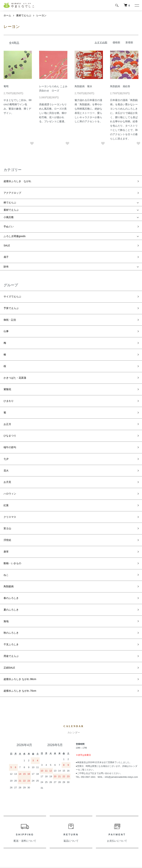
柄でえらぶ (10, 195)
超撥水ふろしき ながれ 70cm (20, 549)
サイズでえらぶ (12, 277)
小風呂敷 (9, 210)
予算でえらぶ (11, 285)
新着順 (129, 42)
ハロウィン (10, 413)
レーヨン (41, 15)
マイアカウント (57, 807)
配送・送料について (25, 698)
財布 (6, 249)
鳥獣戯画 (9, 477)
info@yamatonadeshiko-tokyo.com (121, 634)
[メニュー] (137, 5)
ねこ (6, 469)
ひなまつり (10, 373)
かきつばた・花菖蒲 (15, 333)
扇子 (6, 241)
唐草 (6, 453)
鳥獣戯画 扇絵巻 (120, 86)
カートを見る (56, 813)
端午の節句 (10, 381)
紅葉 (6, 421)
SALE (7, 233)
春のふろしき (11, 485)
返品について (71, 698)
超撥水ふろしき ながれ (17, 179)
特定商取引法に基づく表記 (19, 831)
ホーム (7, 15)
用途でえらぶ (11, 525)
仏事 (6, 301)
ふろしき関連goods (15, 225)
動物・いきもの (12, 461)
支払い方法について (15, 825)
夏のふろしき (11, 493)
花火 (6, 397)
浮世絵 (7, 445)
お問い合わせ (56, 819)
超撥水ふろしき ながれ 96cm (20, 542)
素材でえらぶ (24, 15)
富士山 (7, 437)
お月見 (7, 405)
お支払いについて (117, 698)
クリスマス (10, 429)
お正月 (7, 365)
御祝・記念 (10, 293)
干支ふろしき (11, 517)
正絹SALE (9, 534)
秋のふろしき (11, 509)
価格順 (116, 42)
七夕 (6, 389)
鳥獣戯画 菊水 (83, 86)
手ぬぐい (9, 218)
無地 (6, 501)
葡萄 (6, 86)
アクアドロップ (12, 187)
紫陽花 (7, 341)
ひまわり (9, 349)
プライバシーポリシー (16, 837)
